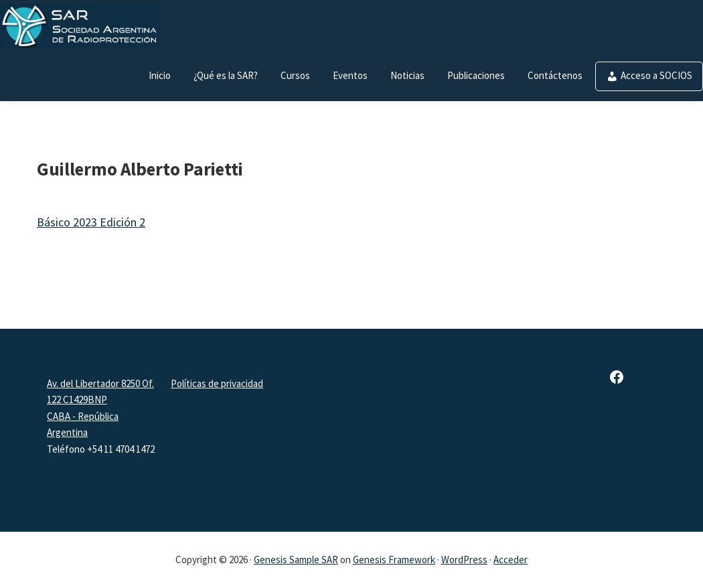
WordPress (464, 560)
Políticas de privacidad (217, 383)
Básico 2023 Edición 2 (91, 222)
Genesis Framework (394, 560)
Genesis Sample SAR (296, 560)
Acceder (511, 560)
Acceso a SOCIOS (656, 75)
